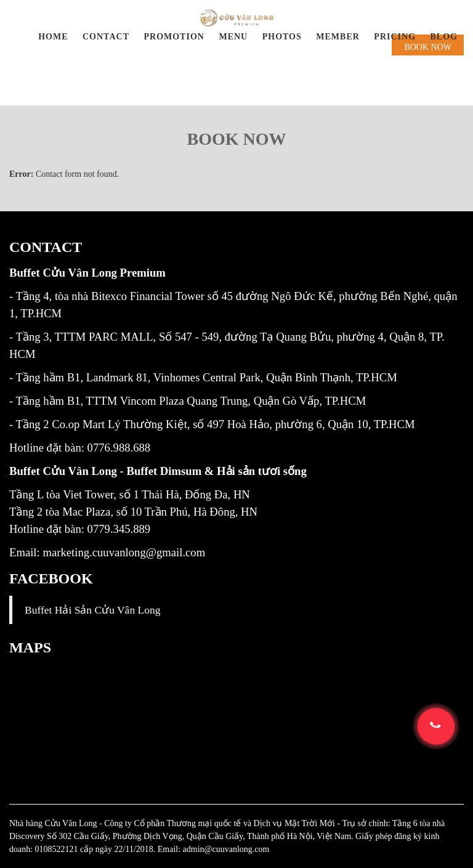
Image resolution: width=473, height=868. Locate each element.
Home (53, 37)
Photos (282, 37)
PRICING (395, 37)
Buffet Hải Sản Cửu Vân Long (92, 610)
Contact (106, 37)
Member (338, 37)
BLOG (444, 37)
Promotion (174, 37)
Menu (233, 37)
